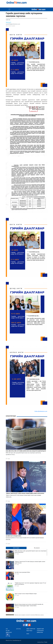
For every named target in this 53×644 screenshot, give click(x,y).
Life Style (18, 629)
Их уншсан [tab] (37, 548)
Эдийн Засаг (9, 632)
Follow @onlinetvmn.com (41, 411)
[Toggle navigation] (9, 9)
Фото (28, 634)
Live (7, 629)
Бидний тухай (40, 629)
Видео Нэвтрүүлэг (31, 629)
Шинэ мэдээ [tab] (16, 548)
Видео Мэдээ (29, 631)
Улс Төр (8, 631)
